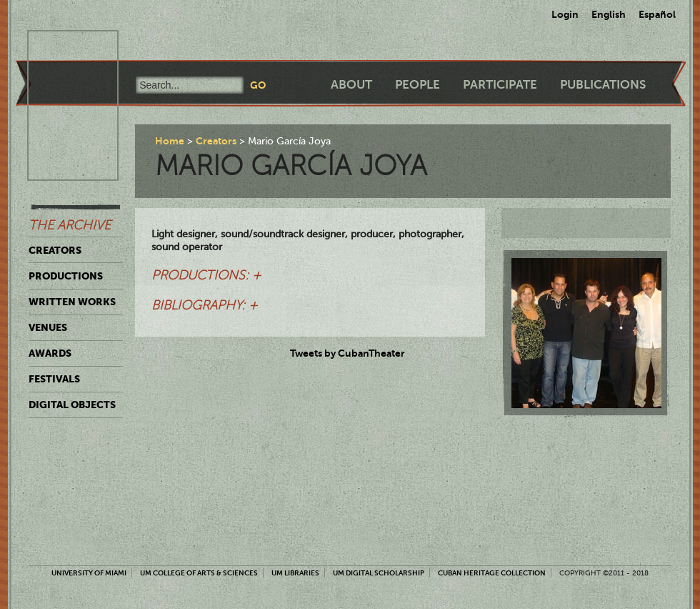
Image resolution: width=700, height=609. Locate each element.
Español (657, 14)
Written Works (72, 302)
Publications (603, 85)
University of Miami (89, 573)
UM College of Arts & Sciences (199, 573)
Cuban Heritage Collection (492, 573)
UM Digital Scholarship (379, 573)
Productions (66, 276)
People (417, 85)
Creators (55, 250)
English (609, 14)
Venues (48, 327)
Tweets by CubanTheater (347, 353)
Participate (500, 85)
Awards (50, 353)
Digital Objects (72, 405)
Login (565, 14)
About (351, 85)
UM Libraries (295, 573)
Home (170, 141)
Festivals (54, 379)
